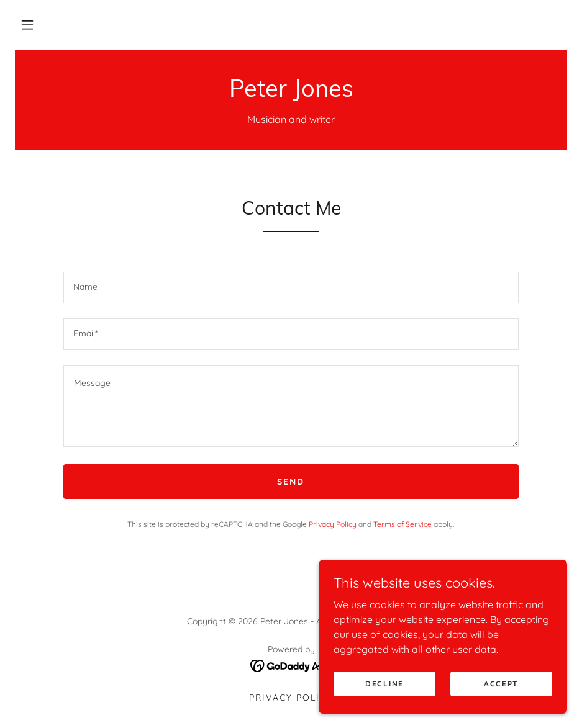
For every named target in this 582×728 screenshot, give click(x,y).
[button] (27, 25)
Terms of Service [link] (402, 524)
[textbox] (291, 288)
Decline (384, 684)
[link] (291, 93)
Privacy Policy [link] (333, 524)
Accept (501, 684)
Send (291, 482)
